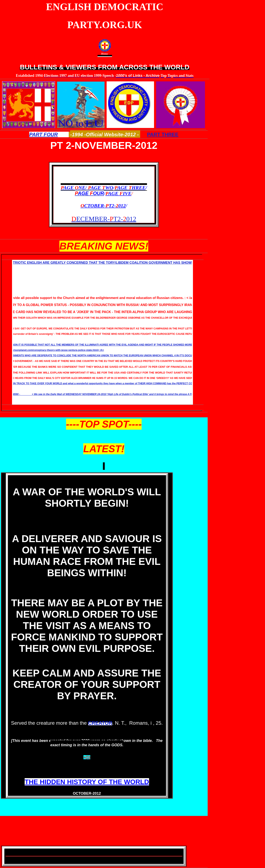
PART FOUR (43, 134)
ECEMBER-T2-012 (104, 219)
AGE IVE (118, 193)
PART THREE (163, 134)
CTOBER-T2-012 (103, 206)
